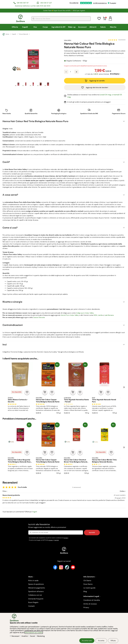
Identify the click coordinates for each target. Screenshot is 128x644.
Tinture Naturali (23, 34)
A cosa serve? (10, 195)
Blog (85, 591)
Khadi (94, 398)
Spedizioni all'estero (36, 591)
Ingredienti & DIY (58, 27)
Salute (103, 27)
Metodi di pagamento (37, 588)
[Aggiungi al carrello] (45, 392)
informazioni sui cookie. (34, 632)
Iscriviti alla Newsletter (64, 526)
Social (32, 636)
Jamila (100, 315)
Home (6, 34)
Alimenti (93, 27)
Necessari (15, 636)
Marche (113, 27)
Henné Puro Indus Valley (70, 315)
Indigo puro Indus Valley (85, 313)
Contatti (31, 606)
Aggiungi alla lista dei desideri (97, 87)
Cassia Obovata (39, 317)
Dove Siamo (88, 584)
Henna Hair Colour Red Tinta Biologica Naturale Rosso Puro (35, 121)
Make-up (72, 27)
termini (57, 540)
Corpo (45, 27)
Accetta (101, 641)
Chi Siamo (87, 581)
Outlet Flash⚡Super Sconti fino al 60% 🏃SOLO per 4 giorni (64, 10)
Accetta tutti (87, 641)
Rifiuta (113, 641)
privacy (66, 538)
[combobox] (61, 19)
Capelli (25, 27)
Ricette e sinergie (12, 302)
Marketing (40, 636)
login (35, 512)
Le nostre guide (89, 588)
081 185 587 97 (23, 3)
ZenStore (10, 398)
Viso (35, 27)
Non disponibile (17, 392)
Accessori (82, 27)
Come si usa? (10, 228)
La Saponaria (67, 398)
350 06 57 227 (46, 3)
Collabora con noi (35, 595)
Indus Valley (68, 40)
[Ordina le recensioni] (115, 491)
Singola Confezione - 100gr (77, 61)
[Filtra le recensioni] (10, 491)
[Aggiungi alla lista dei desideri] (27, 392)
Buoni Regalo (33, 602)
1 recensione (122, 40)
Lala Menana (109, 315)
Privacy (86, 607)
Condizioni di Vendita (92, 600)
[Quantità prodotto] (71, 72)
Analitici (24, 636)
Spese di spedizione (36, 584)
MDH (95, 315)
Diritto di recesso (90, 604)
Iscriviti (92, 532)
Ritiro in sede (33, 581)
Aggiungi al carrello (97, 81)
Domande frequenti (36, 599)
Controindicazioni (13, 325)
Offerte (15, 27)
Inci (5, 345)
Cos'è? (6, 162)
